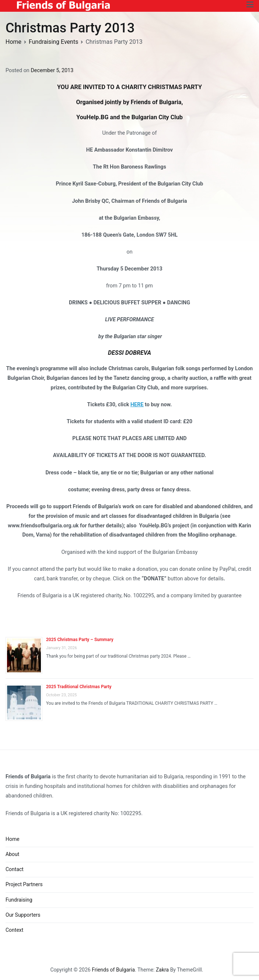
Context (14, 930)
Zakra (162, 970)
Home (13, 839)
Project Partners (24, 884)
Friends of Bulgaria (113, 970)
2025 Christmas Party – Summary (80, 640)
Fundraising (19, 900)
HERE (137, 405)
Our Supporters (23, 915)
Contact (15, 869)
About (12, 854)
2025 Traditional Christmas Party (79, 687)
